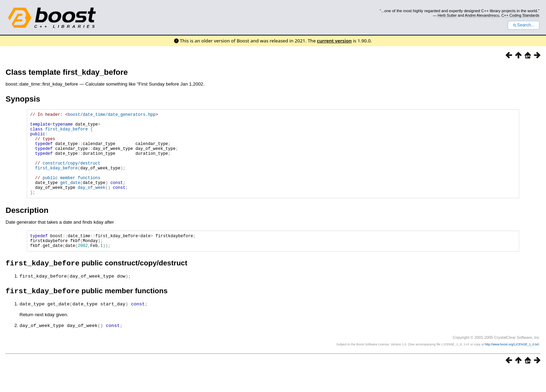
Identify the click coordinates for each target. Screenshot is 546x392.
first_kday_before (67, 133)
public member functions (71, 192)
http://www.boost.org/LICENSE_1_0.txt (512, 366)
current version (334, 41)
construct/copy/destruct (71, 174)
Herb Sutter (447, 15)
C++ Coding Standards (520, 15)
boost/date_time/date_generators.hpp (111, 115)
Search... (524, 25)
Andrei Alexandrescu (482, 15)
